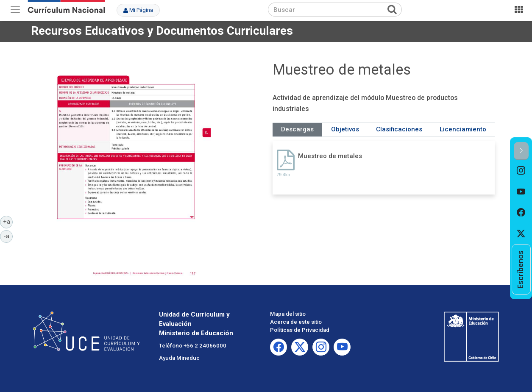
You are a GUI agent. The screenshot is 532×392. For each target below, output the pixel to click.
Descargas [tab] (297, 129)
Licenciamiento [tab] (463, 129)
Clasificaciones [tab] (399, 129)
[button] (521, 151)
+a (8, 221)
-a (8, 236)
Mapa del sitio (288, 314)
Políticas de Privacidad (300, 330)
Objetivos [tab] (345, 129)
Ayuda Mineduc (179, 358)
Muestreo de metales (330, 156)
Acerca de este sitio (296, 322)
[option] (521, 171)
